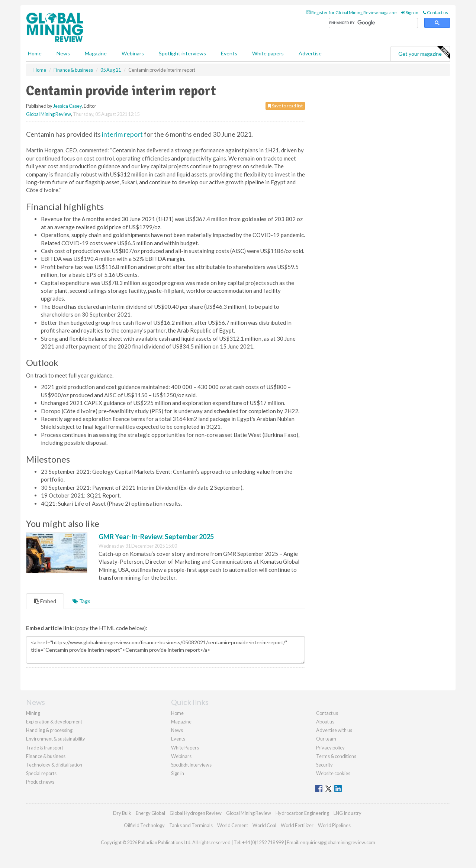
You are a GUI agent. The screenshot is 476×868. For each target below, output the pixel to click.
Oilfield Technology (144, 825)
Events (229, 53)
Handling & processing (49, 730)
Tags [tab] (81, 601)
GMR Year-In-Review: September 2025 (156, 537)
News (177, 730)
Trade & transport (45, 748)
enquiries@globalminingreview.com (338, 842)
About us (325, 722)
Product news (40, 782)
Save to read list (285, 106)
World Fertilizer (297, 825)
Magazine (96, 53)
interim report (122, 134)
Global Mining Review (49, 114)
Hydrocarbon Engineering (302, 813)
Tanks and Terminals (191, 825)
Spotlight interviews (182, 53)
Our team (326, 739)
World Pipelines (334, 825)
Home (35, 53)
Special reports (41, 773)
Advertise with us (334, 730)
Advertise (310, 53)
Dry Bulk (122, 813)
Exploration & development (54, 722)
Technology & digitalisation (54, 765)
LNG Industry (348, 813)
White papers (268, 53)
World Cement (233, 825)
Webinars (133, 53)
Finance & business (46, 756)
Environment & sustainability (56, 739)
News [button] (63, 53)
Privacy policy (330, 748)
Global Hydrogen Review (196, 813)
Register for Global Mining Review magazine (351, 12)
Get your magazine (424, 53)
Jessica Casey (67, 106)
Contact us (435, 12)
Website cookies (333, 773)
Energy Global (150, 813)
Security (324, 765)
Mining (33, 713)
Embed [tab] (45, 601)
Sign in (410, 12)
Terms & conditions (336, 756)
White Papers (185, 748)
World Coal (264, 825)
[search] (373, 23)
